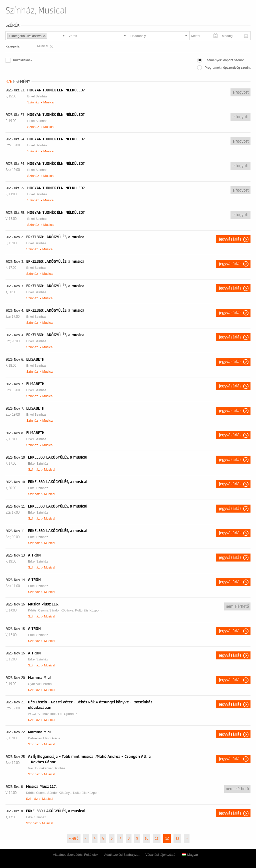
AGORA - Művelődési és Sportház (53, 714)
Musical (49, 102)
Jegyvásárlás (230, 239)
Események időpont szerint (224, 60)
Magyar (190, 855)
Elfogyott (241, 92)
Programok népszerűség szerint (227, 68)
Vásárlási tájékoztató (160, 855)
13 (177, 839)
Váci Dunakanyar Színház (47, 768)
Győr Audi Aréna (40, 684)
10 (146, 839)
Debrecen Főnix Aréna (44, 738)
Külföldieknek (23, 60)
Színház (33, 102)
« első (74, 839)
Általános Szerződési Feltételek (76, 855)
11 (157, 839)
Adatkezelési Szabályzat (122, 855)
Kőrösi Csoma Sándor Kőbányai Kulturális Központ (65, 610)
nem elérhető (237, 606)
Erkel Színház (37, 96)
